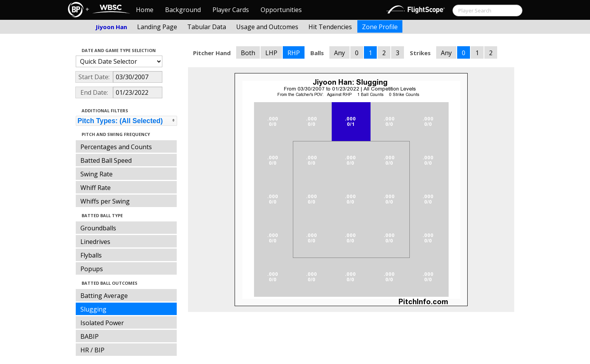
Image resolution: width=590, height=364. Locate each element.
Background (183, 10)
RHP (294, 53)
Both (248, 53)
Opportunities (281, 10)
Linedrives (95, 242)
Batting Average (104, 296)
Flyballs (91, 255)
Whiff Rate (96, 188)
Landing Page (157, 27)
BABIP (90, 336)
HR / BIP (92, 350)
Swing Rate (97, 174)
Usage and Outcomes (267, 27)
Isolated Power (102, 323)
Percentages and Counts (116, 147)
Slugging (93, 309)
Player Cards (231, 10)
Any (339, 53)
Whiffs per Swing (105, 201)
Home (145, 10)
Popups (92, 269)
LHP (271, 53)
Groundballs (98, 228)
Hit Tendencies (330, 27)
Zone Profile (380, 27)
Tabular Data (207, 27)
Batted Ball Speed (106, 160)
